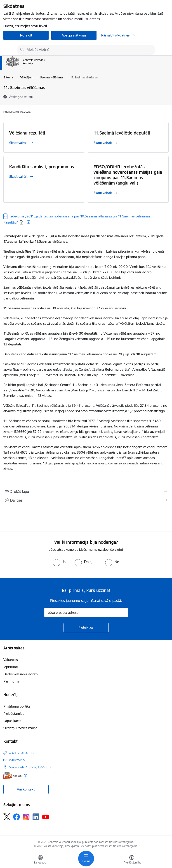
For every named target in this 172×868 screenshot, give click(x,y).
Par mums (11, 681)
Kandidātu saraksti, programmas (42, 167)
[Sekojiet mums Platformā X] (7, 817)
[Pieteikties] (86, 628)
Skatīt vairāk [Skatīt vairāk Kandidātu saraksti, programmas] (18, 177)
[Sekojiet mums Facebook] (16, 817)
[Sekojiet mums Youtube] (46, 817)
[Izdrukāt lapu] (86, 491)
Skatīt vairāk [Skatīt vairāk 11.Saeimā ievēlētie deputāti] (103, 143)
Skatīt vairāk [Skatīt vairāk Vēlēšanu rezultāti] (18, 143)
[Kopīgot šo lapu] (86, 500)
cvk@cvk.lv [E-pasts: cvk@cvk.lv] (17, 760)
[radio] (59, 562)
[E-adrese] (12, 776)
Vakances (11, 660)
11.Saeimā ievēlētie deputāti (122, 133)
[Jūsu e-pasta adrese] (86, 612)
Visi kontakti (26, 789)
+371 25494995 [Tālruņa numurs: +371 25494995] (21, 753)
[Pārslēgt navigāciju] (86, 859)
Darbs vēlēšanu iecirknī (21, 674)
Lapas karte (12, 721)
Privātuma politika (17, 706)
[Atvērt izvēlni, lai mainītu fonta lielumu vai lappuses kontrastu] (132, 860)
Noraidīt (26, 35)
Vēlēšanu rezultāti (27, 133)
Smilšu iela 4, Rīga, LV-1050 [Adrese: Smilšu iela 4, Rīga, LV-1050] (30, 767)
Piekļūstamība (14, 714)
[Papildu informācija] (28, 222)
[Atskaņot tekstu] (21, 97)
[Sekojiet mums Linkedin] (36, 817)
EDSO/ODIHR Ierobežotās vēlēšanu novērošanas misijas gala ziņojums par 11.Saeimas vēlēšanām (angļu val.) (128, 175)
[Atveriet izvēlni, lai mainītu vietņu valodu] (40, 860)
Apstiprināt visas (74, 35)
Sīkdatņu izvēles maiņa (20, 728)
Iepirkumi (11, 667)
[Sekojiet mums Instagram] (26, 817)
